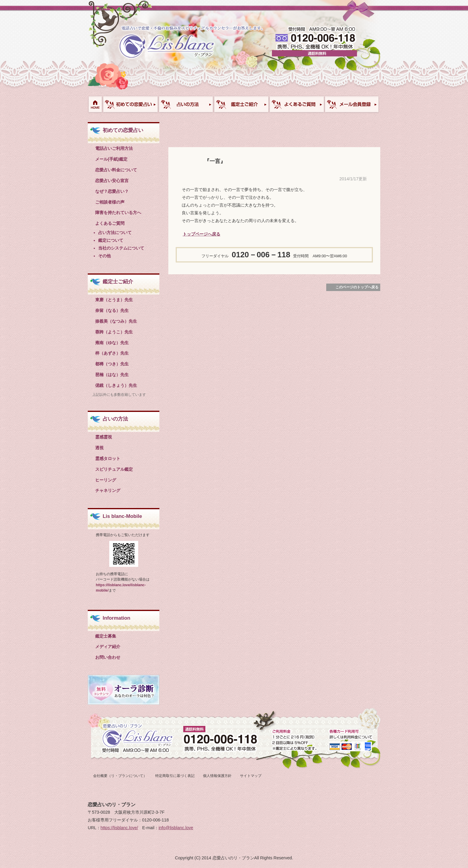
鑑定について (111, 240)
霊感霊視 (104, 437)
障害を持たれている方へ (118, 213)
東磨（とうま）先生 (114, 300)
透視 (99, 448)
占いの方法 (115, 419)
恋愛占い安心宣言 (112, 181)
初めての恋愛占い (130, 104)
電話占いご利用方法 (114, 148)
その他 (104, 256)
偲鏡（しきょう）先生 (116, 385)
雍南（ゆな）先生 (112, 343)
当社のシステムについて (121, 248)
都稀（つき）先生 (112, 364)
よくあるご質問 (297, 104)
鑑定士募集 (106, 636)
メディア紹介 (108, 647)
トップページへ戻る (201, 234)
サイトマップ (251, 776)
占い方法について (186, 104)
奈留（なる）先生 (112, 310)
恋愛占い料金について (116, 170)
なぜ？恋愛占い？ (112, 191)
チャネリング (108, 490)
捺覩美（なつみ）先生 (116, 321)
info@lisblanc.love (176, 828)
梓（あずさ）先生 (112, 353)
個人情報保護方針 (217, 776)
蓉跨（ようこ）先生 (114, 332)
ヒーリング (106, 480)
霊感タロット (108, 458)
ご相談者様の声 (110, 202)
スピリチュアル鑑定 (114, 469)
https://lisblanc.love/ (119, 828)
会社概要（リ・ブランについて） (120, 776)
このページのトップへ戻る (357, 287)
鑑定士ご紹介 (241, 104)
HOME (95, 104)
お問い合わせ (352, 104)
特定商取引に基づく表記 (175, 776)
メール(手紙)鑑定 (111, 159)
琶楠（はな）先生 (112, 375)
